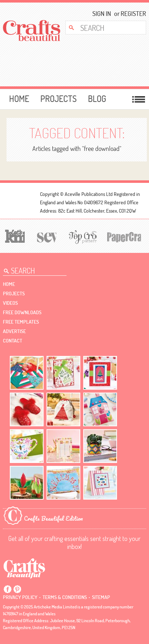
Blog (97, 99)
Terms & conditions (65, 597)
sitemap (101, 597)
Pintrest (17, 589)
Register (131, 14)
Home (19, 99)
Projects (59, 99)
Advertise (14, 331)
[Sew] (46, 236)
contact (13, 341)
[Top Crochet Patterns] (82, 237)
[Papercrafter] (124, 236)
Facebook (8, 589)
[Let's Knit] (14, 235)
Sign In (102, 14)
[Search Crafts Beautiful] (102, 28)
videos (10, 303)
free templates (21, 322)
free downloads (22, 312)
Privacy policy (20, 597)
